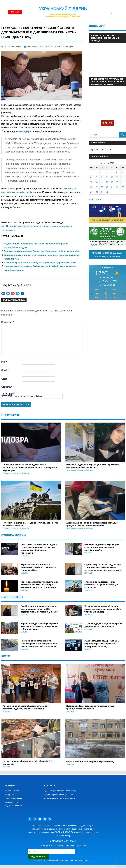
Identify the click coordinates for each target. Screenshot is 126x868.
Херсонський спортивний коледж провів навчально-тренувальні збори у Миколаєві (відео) (103, 609)
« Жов (92, 199)
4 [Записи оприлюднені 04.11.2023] (117, 172)
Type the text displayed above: (29, 396)
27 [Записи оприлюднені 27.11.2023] (91, 192)
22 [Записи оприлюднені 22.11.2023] (102, 187)
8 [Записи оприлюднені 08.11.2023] (101, 177)
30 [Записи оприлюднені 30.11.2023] (107, 192)
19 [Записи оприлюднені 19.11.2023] (123, 182)
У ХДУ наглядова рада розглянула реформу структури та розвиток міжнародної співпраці (101, 644)
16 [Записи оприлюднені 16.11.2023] (107, 182)
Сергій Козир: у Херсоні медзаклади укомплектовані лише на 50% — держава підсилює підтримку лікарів (103, 567)
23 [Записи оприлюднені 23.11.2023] (107, 187)
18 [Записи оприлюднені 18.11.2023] (117, 182)
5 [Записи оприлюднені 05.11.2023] (122, 172)
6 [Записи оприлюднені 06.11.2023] (91, 177)
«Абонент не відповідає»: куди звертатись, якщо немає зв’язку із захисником (101, 585)
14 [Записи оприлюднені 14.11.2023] (97, 182)
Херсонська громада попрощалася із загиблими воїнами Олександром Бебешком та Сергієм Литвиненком (39, 585)
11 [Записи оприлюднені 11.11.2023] (117, 177)
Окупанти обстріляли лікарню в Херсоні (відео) (90, 761)
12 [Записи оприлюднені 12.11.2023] (123, 177)
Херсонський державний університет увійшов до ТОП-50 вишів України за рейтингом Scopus (39, 626)
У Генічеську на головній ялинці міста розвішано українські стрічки (40, 263)
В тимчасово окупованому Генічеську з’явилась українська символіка (42, 251)
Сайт (4, 379)
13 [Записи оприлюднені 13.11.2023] (91, 182)
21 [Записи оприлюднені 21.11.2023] (96, 187)
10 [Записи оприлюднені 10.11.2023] (112, 177)
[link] (26, 131)
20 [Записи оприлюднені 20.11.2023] (91, 187)
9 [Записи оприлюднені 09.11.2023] (107, 177)
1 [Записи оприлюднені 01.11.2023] (101, 172)
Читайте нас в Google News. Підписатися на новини (107, 255)
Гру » (98, 199)
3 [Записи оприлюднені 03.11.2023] (112, 172)
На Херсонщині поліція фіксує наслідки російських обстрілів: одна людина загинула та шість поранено (39, 644)
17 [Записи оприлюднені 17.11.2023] (112, 182)
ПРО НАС (107, 123)
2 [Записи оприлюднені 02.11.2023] (107, 172)
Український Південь (63, 9)
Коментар (8, 322)
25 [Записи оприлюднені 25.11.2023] (117, 187)
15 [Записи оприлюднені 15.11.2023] (102, 182)
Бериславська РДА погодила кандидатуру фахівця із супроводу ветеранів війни (38, 567)
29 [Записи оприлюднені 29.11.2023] (102, 192)
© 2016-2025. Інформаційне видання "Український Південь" (63, 860)
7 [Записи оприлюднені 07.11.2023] (96, 177)
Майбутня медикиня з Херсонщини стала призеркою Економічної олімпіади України (102, 547)
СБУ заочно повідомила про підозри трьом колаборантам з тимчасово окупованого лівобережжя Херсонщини (30, 468)
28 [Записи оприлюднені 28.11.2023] (97, 192)
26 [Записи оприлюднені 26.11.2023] (123, 187)
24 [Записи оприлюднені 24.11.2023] (112, 187)
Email (5, 370)
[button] (111, 12)
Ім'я (4, 362)
